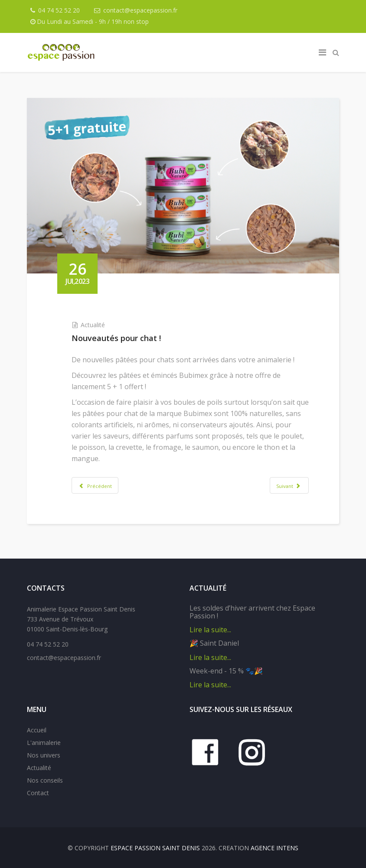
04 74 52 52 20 (59, 10)
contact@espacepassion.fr (140, 10)
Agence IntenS (274, 848)
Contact (38, 793)
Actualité (93, 325)
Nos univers (44, 755)
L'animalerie (44, 743)
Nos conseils (45, 780)
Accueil (37, 730)
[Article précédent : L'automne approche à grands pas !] (95, 485)
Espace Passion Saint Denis (155, 848)
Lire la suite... (210, 630)
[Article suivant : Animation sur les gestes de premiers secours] (289, 485)
